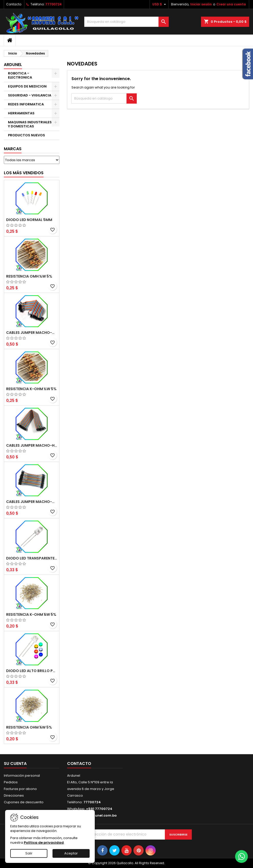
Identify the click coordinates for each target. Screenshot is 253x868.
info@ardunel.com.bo (97, 815)
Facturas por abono (20, 789)
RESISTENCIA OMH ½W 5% (29, 276)
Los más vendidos (24, 173)
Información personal (22, 776)
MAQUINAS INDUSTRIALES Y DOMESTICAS (30, 124)
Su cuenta (15, 763)
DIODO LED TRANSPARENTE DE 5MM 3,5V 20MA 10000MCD (32, 558)
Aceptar (71, 853)
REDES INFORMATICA (26, 104)
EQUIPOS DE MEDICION (27, 86)
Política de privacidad (44, 843)
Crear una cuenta (231, 4)
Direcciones (14, 795)
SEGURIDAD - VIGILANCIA (30, 95)
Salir (29, 853)
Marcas (13, 149)
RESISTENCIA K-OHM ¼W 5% (31, 614)
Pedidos (11, 782)
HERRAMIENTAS (21, 113)
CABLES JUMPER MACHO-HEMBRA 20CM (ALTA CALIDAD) (32, 445)
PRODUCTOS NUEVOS (27, 135)
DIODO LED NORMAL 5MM (29, 220)
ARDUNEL (13, 65)
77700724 (54, 4)
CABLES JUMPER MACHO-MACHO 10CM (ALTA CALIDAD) (32, 502)
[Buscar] (126, 22)
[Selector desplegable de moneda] (160, 4)
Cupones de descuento (24, 802)
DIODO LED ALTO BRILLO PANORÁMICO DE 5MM (32, 671)
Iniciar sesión (201, 4)
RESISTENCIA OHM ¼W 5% (29, 727)
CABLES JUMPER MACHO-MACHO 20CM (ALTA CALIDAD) (32, 333)
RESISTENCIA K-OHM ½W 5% (31, 389)
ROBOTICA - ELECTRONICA (20, 75)
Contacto (14, 4)
